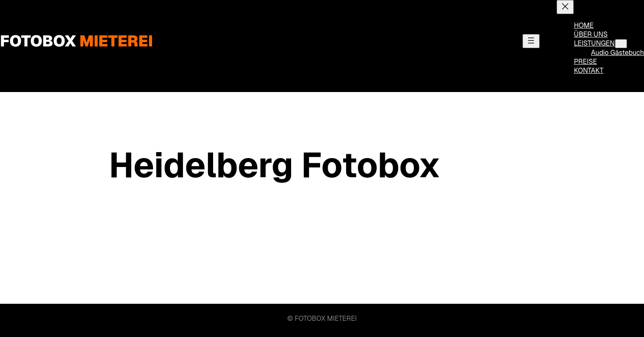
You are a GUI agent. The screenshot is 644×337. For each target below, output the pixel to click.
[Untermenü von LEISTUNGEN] (621, 44)
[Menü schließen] (565, 7)
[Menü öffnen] (531, 41)
